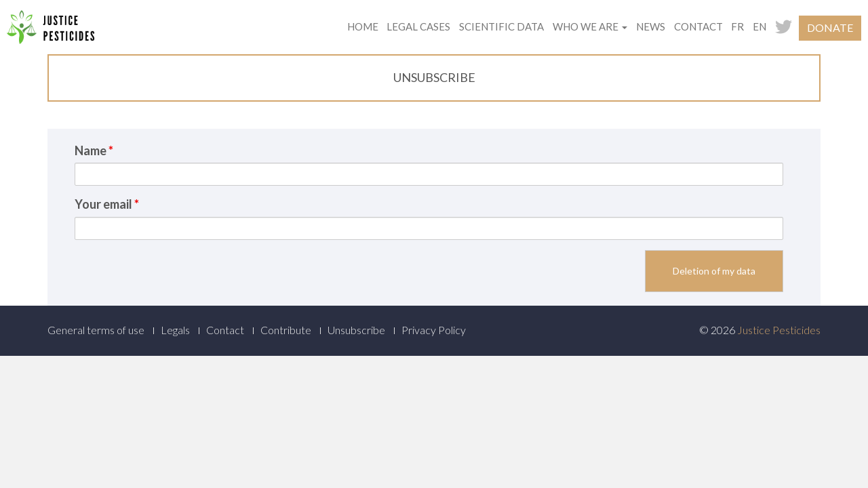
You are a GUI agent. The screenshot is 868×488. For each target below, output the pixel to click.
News (651, 26)
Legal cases (418, 26)
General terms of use (96, 330)
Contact (698, 26)
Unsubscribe (356, 330)
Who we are (590, 26)
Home (363, 26)
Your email (107, 204)
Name (94, 150)
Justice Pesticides (779, 330)
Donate (830, 27)
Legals (175, 330)
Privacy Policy (434, 330)
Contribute (286, 330)
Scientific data (501, 26)
